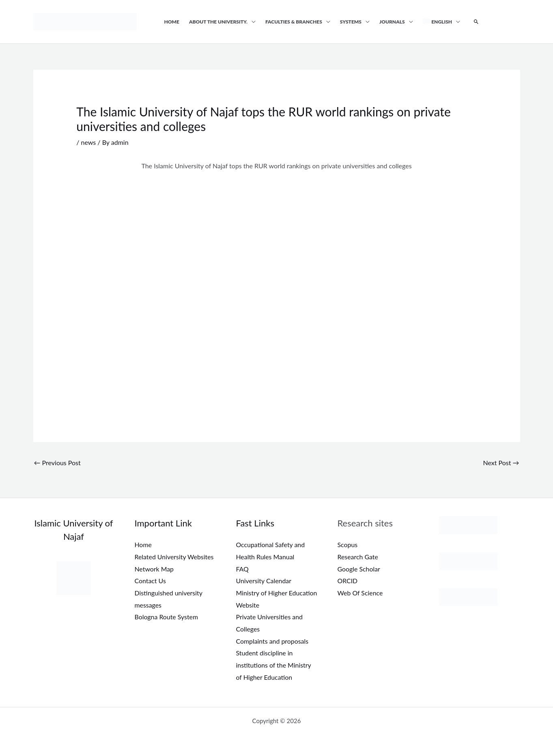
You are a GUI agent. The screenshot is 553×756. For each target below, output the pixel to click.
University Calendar (264, 581)
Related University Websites (174, 557)
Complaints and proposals (273, 641)
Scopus (348, 544)
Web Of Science (360, 593)
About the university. (218, 22)
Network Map (154, 569)
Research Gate (358, 557)
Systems (351, 22)
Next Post (501, 463)
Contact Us (151, 581)
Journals (392, 22)
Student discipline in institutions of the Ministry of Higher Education (274, 665)
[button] (476, 22)
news (89, 142)
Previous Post (57, 463)
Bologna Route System (167, 617)
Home (172, 22)
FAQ (242, 569)
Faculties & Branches (294, 22)
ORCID (348, 581)
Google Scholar (359, 569)
